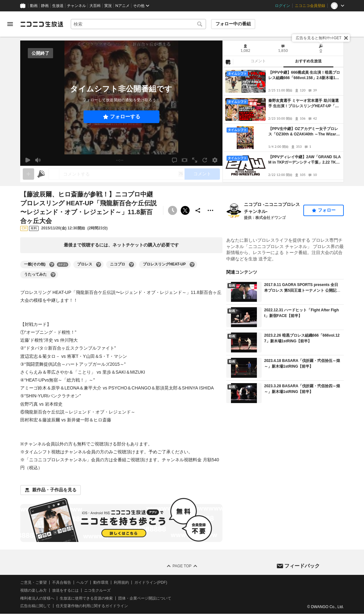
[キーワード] (138, 24)
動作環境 (101, 582)
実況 (108, 6)
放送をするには (65, 590)
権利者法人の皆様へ (37, 598)
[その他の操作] (210, 210)
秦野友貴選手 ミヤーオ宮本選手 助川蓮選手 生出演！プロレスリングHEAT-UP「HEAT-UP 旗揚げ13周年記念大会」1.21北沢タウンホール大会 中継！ (304, 104)
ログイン (282, 6)
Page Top (182, 566)
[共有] (198, 210)
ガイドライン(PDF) (151, 582)
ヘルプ (82, 582)
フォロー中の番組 (233, 24)
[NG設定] (228, 62)
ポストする (185, 210)
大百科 (95, 6)
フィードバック (302, 566)
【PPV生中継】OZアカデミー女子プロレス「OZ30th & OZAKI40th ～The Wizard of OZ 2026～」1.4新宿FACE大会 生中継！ (303, 132)
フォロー (327, 210)
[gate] (28, 174)
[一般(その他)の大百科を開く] (52, 264)
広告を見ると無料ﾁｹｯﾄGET (319, 38)
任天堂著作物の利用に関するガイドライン (92, 606)
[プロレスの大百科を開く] (99, 264)
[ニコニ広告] (41, 174)
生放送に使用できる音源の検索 (86, 598)
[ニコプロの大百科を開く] (131, 264)
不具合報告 (62, 582)
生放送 (58, 6)
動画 (34, 6)
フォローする (125, 117)
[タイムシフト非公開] (173, 210)
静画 (45, 6)
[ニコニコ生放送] (42, 24)
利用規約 (121, 582)
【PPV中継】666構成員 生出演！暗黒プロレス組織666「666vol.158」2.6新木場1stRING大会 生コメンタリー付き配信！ (304, 75)
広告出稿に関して (35, 606)
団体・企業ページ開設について (145, 598)
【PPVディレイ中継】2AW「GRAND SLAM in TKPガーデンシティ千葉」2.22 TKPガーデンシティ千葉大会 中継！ (304, 160)
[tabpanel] (283, 125)
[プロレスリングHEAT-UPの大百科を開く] (192, 264)
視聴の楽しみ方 (33, 590)
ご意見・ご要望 (33, 582)
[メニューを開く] (10, 24)
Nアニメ (122, 6)
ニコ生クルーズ (97, 590)
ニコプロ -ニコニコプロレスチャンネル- (272, 208)
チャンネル (76, 6)
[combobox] (138, 24)
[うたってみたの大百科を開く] (53, 275)
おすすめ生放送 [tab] (308, 61)
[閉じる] (346, 38)
